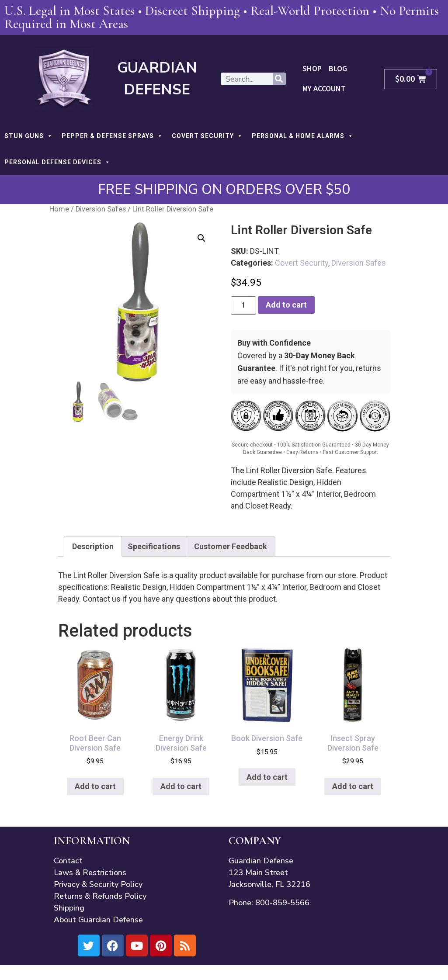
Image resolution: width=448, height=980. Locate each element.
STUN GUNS (29, 136)
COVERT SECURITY (207, 136)
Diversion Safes (101, 209)
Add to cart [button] (95, 786)
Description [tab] (93, 546)
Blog (337, 69)
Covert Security (302, 263)
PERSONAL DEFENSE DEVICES (57, 162)
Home (59, 209)
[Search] (279, 79)
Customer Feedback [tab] (231, 546)
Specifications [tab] (154, 546)
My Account (324, 89)
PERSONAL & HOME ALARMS (303, 136)
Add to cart (286, 305)
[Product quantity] (243, 305)
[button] (201, 238)
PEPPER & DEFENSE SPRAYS (112, 136)
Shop (312, 69)
